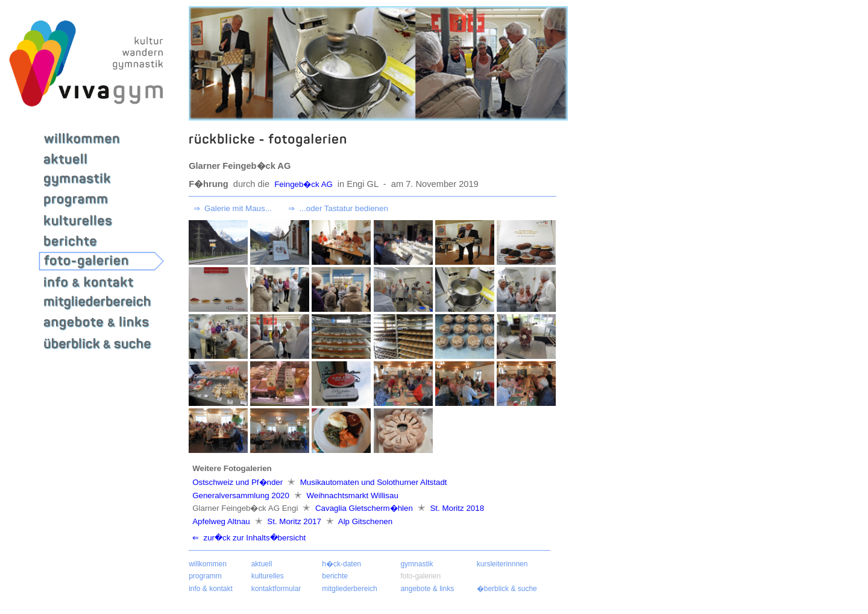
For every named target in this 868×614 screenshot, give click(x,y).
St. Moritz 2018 (456, 508)
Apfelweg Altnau (222, 521)
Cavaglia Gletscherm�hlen (364, 508)
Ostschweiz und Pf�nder (239, 482)
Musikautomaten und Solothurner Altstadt (372, 482)
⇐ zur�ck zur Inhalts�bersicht (249, 538)
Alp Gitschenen (364, 521)
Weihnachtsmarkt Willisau (351, 495)
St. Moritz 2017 (294, 521)
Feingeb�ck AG (304, 184)
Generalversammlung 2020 (242, 495)
